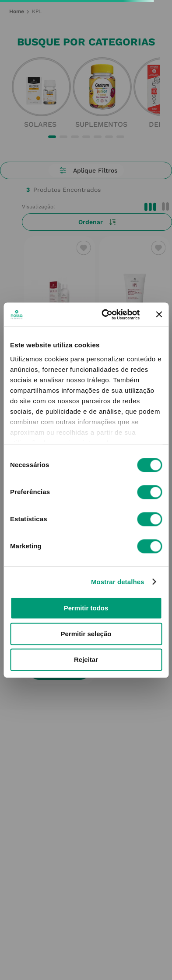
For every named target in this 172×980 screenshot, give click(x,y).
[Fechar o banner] (159, 315)
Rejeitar (86, 660)
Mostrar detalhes (118, 582)
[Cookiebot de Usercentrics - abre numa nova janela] (105, 315)
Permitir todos (86, 608)
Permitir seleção (86, 634)
